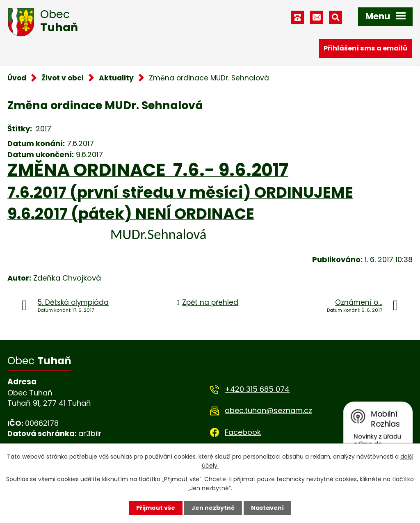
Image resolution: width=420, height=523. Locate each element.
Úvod (17, 78)
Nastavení (267, 508)
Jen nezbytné (213, 508)
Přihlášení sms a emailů (365, 48)
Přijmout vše (156, 508)
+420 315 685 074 (257, 389)
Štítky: (20, 129)
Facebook (243, 432)
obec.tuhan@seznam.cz (268, 410)
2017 (43, 129)
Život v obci (63, 78)
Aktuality (116, 78)
